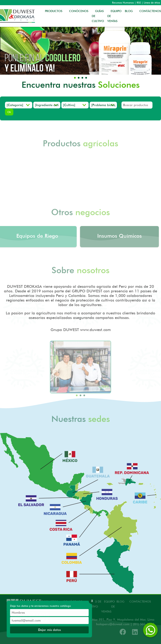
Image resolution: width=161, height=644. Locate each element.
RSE (139, 3)
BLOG (129, 11)
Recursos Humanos (123, 3)
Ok (9, 112)
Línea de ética (152, 3)
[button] (75, 78)
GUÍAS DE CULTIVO (98, 16)
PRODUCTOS (54, 11)
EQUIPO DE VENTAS (114, 16)
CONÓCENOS (79, 11)
